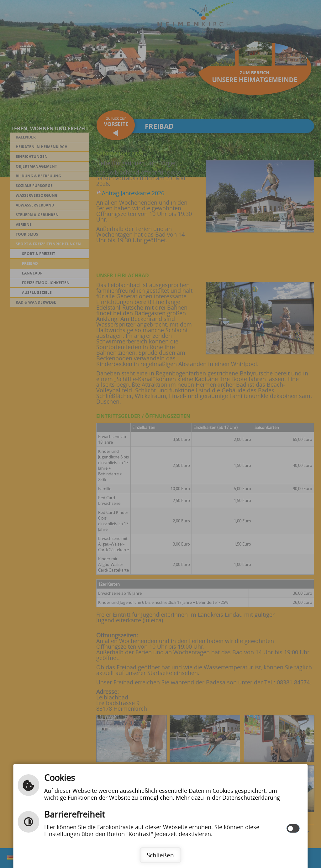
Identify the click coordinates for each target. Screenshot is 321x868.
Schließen (160, 855)
